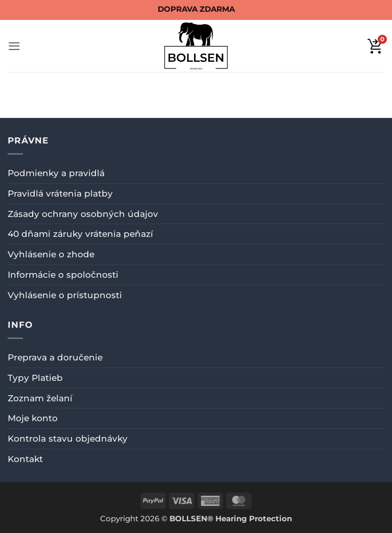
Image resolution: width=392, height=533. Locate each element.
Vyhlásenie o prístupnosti (65, 295)
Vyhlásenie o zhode (51, 254)
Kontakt (25, 459)
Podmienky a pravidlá (56, 173)
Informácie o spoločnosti (63, 275)
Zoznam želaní (40, 398)
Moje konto (33, 418)
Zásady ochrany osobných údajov (83, 214)
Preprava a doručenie (55, 357)
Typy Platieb (35, 378)
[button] (14, 46)
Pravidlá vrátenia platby (60, 193)
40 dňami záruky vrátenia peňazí (80, 234)
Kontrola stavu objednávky (68, 439)
